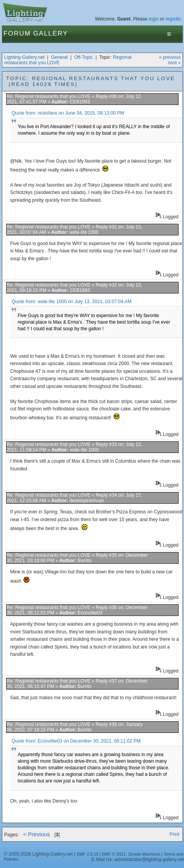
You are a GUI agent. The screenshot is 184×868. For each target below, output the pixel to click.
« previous (170, 57)
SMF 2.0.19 (88, 854)
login (154, 19)
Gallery (51, 33)
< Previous (37, 834)
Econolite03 (90, 613)
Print (175, 834)
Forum (17, 33)
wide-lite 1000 (84, 232)
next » (174, 63)
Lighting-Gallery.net (25, 57)
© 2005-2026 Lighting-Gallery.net (38, 854)
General (59, 57)
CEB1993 (80, 102)
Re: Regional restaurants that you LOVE (49, 96)
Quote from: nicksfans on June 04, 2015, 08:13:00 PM (68, 113)
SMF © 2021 (114, 854)
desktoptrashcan (87, 501)
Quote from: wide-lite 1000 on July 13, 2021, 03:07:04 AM (72, 302)
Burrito (85, 561)
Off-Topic (83, 57)
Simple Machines (144, 854)
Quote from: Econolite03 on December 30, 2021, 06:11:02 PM (76, 741)
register (173, 19)
